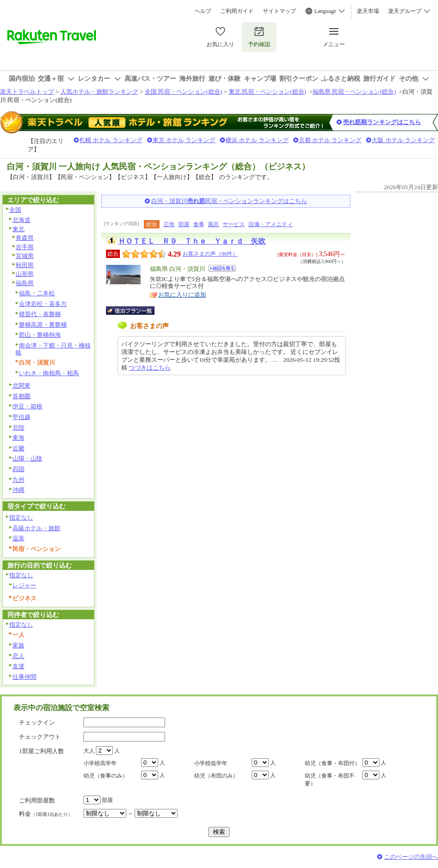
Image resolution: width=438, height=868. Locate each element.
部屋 (184, 224)
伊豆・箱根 (27, 406)
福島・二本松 (37, 293)
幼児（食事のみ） (106, 776)
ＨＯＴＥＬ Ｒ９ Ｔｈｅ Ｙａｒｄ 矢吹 (192, 241)
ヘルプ (203, 11)
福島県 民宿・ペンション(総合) (354, 92)
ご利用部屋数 (37, 800)
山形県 (25, 274)
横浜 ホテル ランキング (257, 140)
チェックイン (37, 722)
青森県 (25, 238)
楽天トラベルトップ (27, 92)
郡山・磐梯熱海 (40, 335)
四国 (18, 469)
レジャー (24, 585)
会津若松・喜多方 (43, 304)
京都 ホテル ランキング (330, 140)
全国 (15, 210)
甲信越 (21, 417)
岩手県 (25, 247)
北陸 (18, 428)
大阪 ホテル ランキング (403, 140)
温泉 (18, 538)
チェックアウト (40, 737)
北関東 (21, 386)
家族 (18, 645)
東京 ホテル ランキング (184, 140)
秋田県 (25, 265)
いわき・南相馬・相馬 (49, 373)
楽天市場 (368, 11)
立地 (169, 224)
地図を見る (222, 268)
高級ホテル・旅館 (36, 528)
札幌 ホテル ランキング (111, 140)
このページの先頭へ (411, 857)
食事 (199, 224)
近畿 (18, 448)
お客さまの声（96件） (210, 254)
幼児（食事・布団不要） (330, 780)
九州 (18, 480)
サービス (234, 224)
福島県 (25, 283)
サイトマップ (279, 11)
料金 (46, 814)
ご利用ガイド (237, 11)
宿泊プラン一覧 (135, 311)
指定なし (21, 518)
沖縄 (18, 490)
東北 (18, 229)
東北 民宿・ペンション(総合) (267, 92)
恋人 (18, 656)
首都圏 (21, 396)
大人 (89, 751)
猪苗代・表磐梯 (40, 314)
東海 (18, 438)
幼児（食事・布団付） (332, 763)
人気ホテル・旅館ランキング (99, 92)
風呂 (213, 224)
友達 (18, 666)
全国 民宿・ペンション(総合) (183, 92)
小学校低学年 (211, 763)
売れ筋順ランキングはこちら (382, 122)
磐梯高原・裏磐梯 (43, 325)
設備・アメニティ (271, 224)
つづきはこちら (150, 368)
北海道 (21, 220)
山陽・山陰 (27, 458)
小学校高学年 (100, 763)
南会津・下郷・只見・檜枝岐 (53, 349)
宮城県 (25, 256)
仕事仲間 (24, 677)
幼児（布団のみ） (216, 776)
